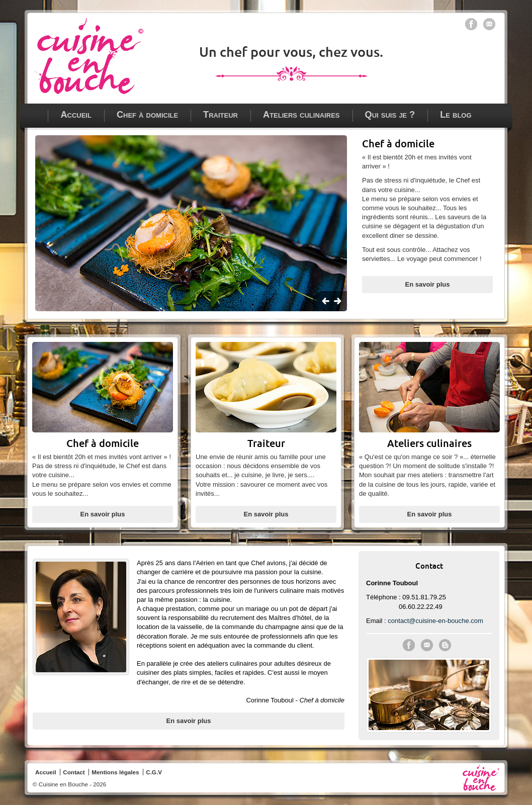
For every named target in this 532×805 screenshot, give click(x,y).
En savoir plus (428, 284)
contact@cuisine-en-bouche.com (435, 621)
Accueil (76, 115)
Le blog (456, 115)
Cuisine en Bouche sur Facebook (409, 645)
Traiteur (220, 115)
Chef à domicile (147, 115)
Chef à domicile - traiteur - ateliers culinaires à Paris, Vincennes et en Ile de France (89, 56)
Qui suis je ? (390, 115)
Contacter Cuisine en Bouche (427, 645)
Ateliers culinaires (301, 115)
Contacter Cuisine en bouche (489, 24)
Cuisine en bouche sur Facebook (471, 24)
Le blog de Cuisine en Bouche (445, 645)
